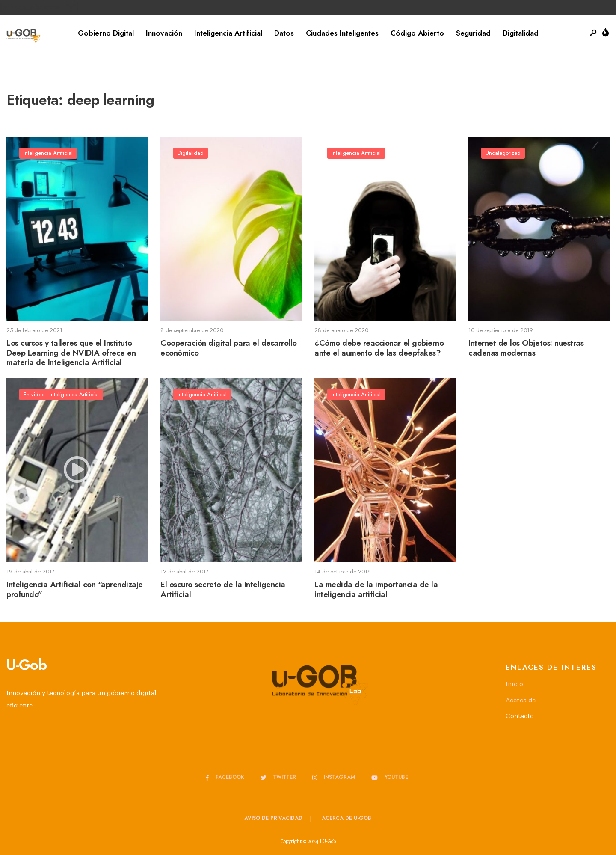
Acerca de (521, 700)
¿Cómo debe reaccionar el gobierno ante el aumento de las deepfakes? (379, 348)
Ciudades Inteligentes (342, 33)
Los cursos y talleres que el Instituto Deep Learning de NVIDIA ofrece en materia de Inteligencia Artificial (71, 353)
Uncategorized (503, 153)
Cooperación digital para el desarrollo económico (229, 348)
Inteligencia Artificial (228, 33)
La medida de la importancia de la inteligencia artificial (376, 589)
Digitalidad (521, 33)
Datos (284, 33)
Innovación (164, 33)
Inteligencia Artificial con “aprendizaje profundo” (75, 589)
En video (34, 394)
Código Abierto (417, 33)
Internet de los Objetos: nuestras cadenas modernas (526, 348)
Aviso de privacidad (273, 818)
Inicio (514, 684)
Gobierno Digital (106, 33)
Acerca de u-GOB (346, 818)
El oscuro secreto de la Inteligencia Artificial (223, 589)
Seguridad (473, 33)
